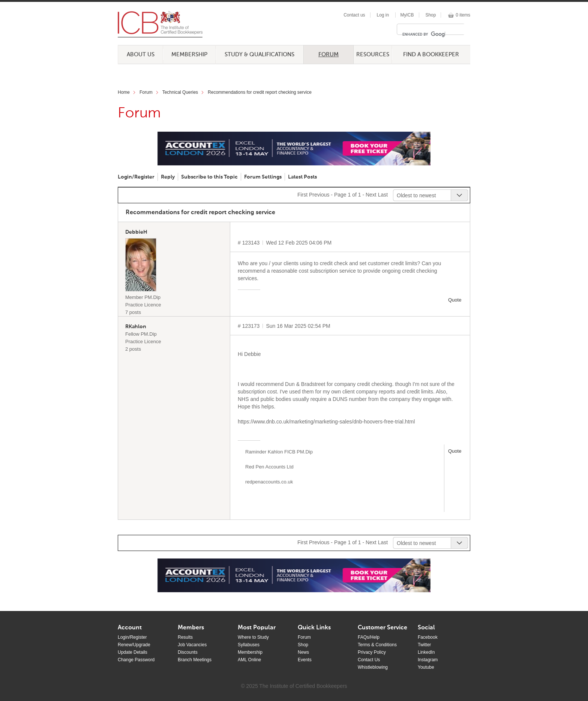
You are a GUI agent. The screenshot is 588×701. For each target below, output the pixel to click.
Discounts (188, 652)
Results (185, 637)
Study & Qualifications (259, 55)
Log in (383, 15)
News (303, 652)
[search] (424, 34)
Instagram (428, 660)
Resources (373, 55)
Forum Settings (263, 177)
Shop (430, 15)
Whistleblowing (373, 667)
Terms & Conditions (377, 645)
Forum (328, 55)
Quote (455, 300)
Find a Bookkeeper (431, 55)
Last (383, 195)
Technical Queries (180, 92)
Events (305, 660)
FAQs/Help (369, 637)
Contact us (354, 15)
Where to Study (253, 637)
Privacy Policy (372, 652)
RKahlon (136, 327)
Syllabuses (249, 645)
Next (371, 195)
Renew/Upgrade (134, 645)
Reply (168, 177)
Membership (189, 55)
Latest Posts (302, 177)
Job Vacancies (192, 645)
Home (124, 92)
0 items (463, 15)
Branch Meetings (195, 660)
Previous (319, 195)
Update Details (133, 652)
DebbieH (136, 232)
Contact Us (369, 660)
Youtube (426, 667)
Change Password (136, 660)
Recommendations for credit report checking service (260, 92)
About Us (141, 55)
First (302, 195)
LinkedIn (426, 652)
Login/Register (136, 177)
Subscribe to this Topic (209, 177)
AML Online (249, 660)
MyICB (407, 15)
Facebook (428, 637)
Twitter (424, 645)
